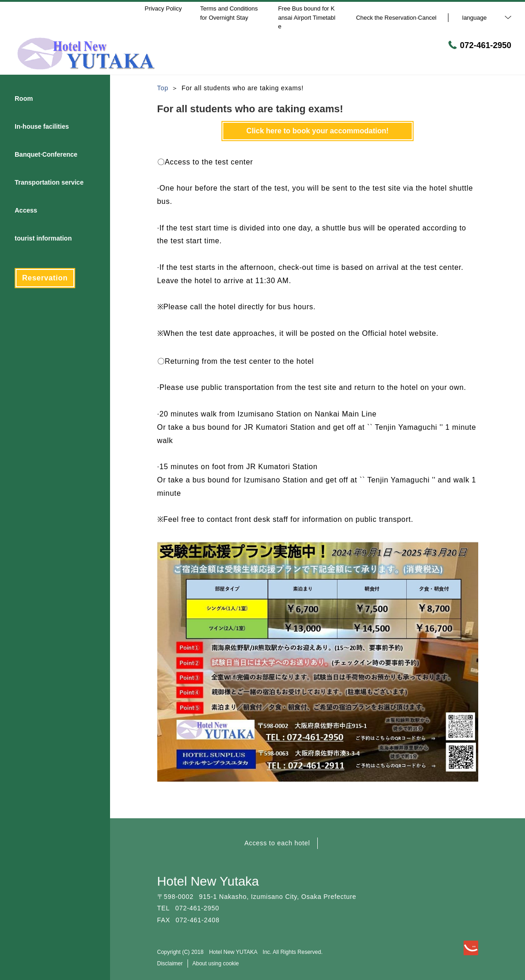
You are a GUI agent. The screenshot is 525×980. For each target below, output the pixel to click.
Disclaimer (170, 964)
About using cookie (216, 964)
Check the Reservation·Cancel (396, 18)
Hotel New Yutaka (208, 881)
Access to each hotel (277, 843)
